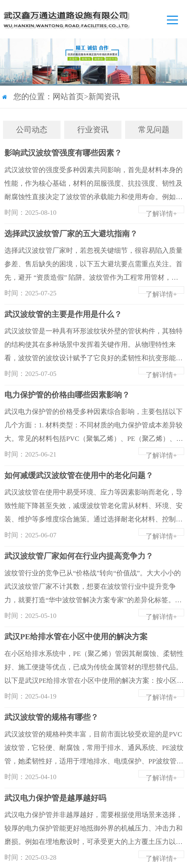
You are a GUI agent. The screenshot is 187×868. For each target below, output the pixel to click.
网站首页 (68, 97)
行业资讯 (87, 130)
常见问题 (148, 130)
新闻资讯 (104, 97)
